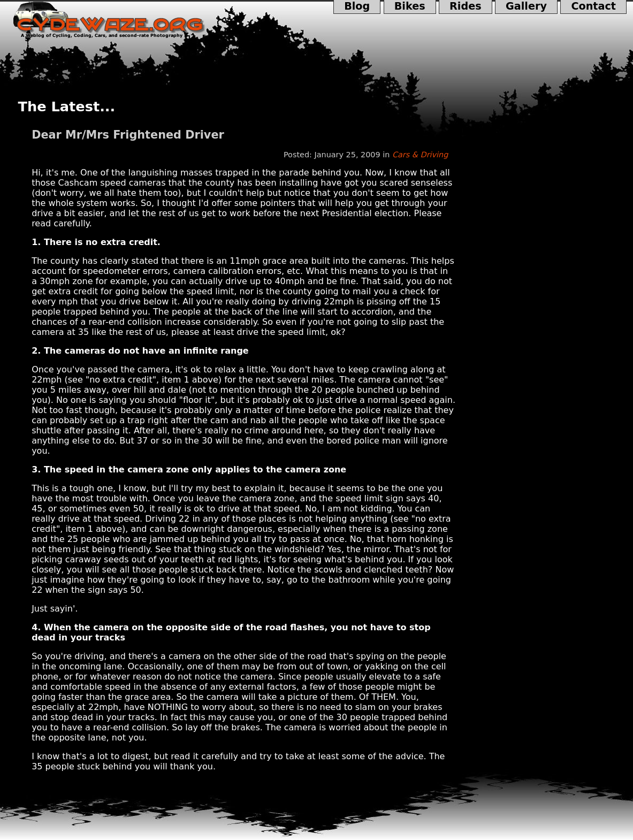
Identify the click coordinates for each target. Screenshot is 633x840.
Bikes (410, 7)
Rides (466, 7)
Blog (357, 7)
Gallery (526, 7)
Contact (593, 7)
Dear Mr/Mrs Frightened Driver (128, 135)
